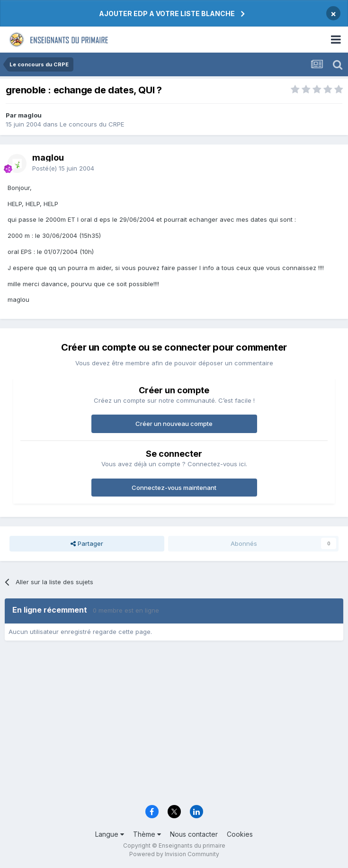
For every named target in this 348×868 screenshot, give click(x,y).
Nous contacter (194, 834)
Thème (147, 834)
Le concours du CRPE (92, 124)
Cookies (240, 834)
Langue (110, 834)
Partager (87, 543)
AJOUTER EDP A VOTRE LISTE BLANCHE (167, 14)
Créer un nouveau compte (174, 424)
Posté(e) (63, 168)
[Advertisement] (174, 726)
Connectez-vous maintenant (174, 488)
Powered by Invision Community (174, 854)
